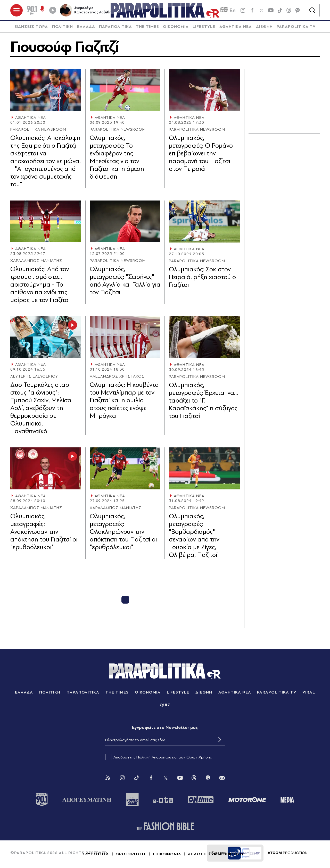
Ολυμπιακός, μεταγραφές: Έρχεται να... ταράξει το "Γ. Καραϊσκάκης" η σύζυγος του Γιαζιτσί (203, 401)
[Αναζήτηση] (312, 10)
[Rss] (108, 778)
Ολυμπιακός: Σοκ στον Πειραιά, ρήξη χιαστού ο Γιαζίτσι (202, 277)
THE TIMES (147, 27)
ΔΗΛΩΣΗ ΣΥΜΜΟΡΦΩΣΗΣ (216, 854)
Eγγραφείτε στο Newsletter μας (165, 728)
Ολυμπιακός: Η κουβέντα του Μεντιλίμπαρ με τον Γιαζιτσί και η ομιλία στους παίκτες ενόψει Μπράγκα (124, 400)
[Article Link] (46, 90)
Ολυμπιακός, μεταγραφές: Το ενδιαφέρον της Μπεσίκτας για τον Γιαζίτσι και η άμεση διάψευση (117, 157)
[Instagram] (122, 778)
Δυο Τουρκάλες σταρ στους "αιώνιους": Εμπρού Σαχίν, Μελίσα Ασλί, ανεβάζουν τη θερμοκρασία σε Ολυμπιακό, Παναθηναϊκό (41, 408)
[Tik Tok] (137, 778)
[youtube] (271, 10)
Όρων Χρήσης (199, 757)
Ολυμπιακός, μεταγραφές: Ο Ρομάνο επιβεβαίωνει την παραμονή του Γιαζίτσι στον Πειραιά (201, 153)
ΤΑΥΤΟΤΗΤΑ (96, 854)
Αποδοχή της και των (158, 757)
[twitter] (261, 10)
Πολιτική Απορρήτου (154, 757)
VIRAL (309, 692)
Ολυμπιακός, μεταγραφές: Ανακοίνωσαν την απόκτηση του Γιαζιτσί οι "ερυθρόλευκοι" (44, 532)
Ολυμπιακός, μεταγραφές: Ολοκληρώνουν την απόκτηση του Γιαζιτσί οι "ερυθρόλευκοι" (123, 532)
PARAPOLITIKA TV (296, 27)
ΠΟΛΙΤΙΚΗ (63, 27)
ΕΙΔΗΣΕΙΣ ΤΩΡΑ (31, 27)
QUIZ (165, 705)
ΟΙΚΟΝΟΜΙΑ (176, 27)
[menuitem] (31, 27)
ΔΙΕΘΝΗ (264, 27)
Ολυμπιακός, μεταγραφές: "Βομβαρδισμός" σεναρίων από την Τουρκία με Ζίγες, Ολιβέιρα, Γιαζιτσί (194, 536)
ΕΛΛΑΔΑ (86, 27)
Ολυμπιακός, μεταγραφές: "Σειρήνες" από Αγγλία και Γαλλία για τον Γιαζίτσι (125, 281)
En (228, 11)
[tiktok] (280, 10)
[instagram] (243, 10)
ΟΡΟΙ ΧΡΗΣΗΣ (131, 854)
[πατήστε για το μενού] (16, 10)
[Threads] (289, 10)
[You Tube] (180, 778)
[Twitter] (166, 778)
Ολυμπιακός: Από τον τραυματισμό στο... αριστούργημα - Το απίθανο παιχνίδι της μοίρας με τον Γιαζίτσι (40, 285)
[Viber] (298, 10)
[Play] (53, 10)
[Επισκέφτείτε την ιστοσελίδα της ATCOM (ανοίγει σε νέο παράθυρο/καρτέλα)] (287, 853)
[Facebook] (252, 10)
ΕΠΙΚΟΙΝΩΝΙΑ (167, 854)
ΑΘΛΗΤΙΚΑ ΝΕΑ (236, 27)
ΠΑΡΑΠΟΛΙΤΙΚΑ (115, 27)
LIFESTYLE (204, 27)
